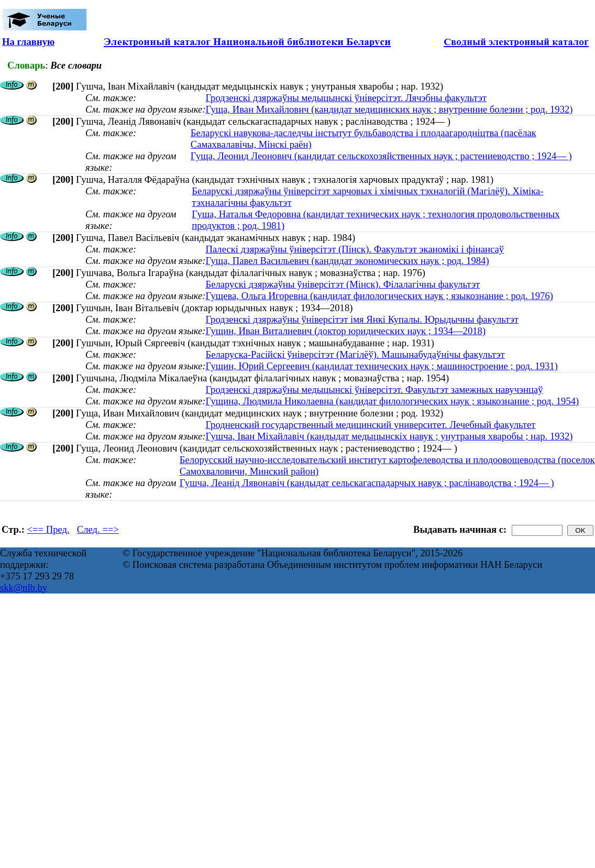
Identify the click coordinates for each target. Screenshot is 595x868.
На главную (28, 42)
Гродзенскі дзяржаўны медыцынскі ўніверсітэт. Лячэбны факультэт (346, 98)
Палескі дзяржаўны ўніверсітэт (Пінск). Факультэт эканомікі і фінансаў (355, 249)
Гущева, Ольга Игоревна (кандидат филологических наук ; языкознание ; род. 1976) (379, 296)
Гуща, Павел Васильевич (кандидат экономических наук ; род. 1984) (347, 261)
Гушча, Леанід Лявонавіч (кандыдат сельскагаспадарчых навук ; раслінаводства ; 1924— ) (367, 483)
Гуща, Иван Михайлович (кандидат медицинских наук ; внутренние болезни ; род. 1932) (389, 109)
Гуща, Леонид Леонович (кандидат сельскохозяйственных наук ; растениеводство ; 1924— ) (381, 156)
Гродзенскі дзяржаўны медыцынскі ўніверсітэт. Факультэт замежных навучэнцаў (374, 389)
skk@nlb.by (24, 587)
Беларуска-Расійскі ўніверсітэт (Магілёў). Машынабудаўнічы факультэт (355, 354)
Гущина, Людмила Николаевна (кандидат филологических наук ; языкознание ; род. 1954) (392, 401)
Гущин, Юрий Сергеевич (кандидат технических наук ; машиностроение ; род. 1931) (381, 366)
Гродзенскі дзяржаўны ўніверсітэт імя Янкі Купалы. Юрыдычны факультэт (362, 319)
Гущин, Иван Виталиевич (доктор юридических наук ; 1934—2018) (345, 331)
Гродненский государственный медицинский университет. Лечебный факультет (370, 425)
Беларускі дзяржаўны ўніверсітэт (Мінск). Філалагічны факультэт (343, 284)
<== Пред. (48, 529)
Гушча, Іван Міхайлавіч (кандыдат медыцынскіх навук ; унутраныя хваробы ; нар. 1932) (389, 436)
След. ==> (98, 529)
